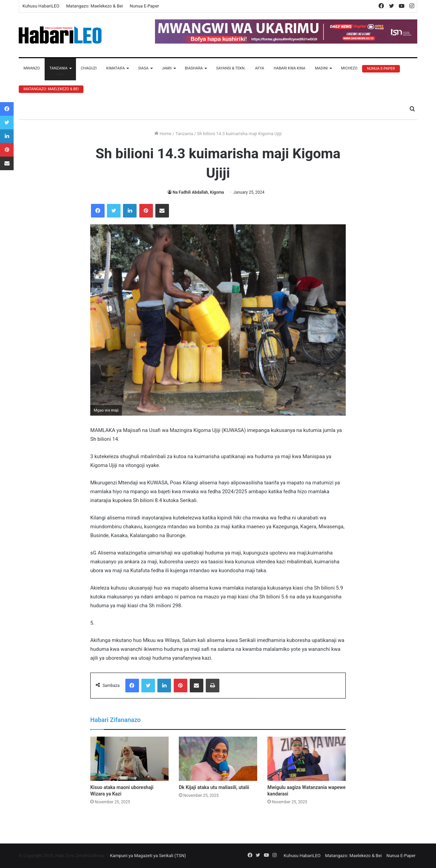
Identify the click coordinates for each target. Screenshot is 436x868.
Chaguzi (89, 68)
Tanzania (58, 68)
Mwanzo (32, 68)
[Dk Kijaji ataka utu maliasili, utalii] (218, 759)
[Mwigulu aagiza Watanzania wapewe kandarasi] (307, 759)
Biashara (194, 68)
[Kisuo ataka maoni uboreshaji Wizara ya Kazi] (129, 759)
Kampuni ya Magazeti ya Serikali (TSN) (148, 856)
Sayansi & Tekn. (231, 68)
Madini (321, 68)
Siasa (143, 68)
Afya (260, 68)
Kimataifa (116, 68)
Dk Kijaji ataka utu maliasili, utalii (214, 787)
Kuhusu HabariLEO (41, 6)
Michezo (349, 68)
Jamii (167, 68)
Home (163, 134)
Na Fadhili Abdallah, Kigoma (198, 192)
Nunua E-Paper (144, 6)
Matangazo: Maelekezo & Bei (95, 6)
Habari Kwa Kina (289, 68)
